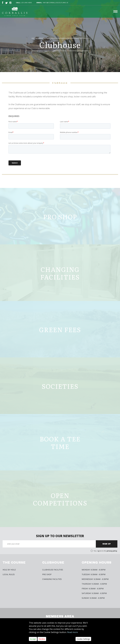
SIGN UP (107, 544)
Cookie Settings (83, 639)
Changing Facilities (52, 579)
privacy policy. (112, 551)
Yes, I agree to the (105, 551)
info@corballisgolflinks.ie (52, 3)
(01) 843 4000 (27, 3)
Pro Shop (47, 574)
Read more (72, 632)
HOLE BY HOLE (9, 570)
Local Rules (9, 574)
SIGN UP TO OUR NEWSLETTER (60, 536)
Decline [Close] (42, 639)
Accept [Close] (33, 639)
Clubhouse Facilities (53, 570)
